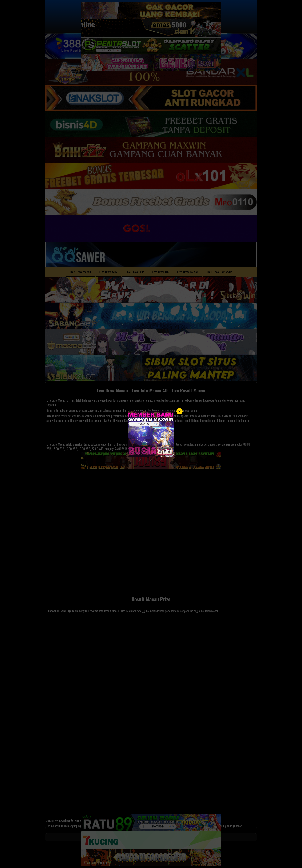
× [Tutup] (180, 411)
